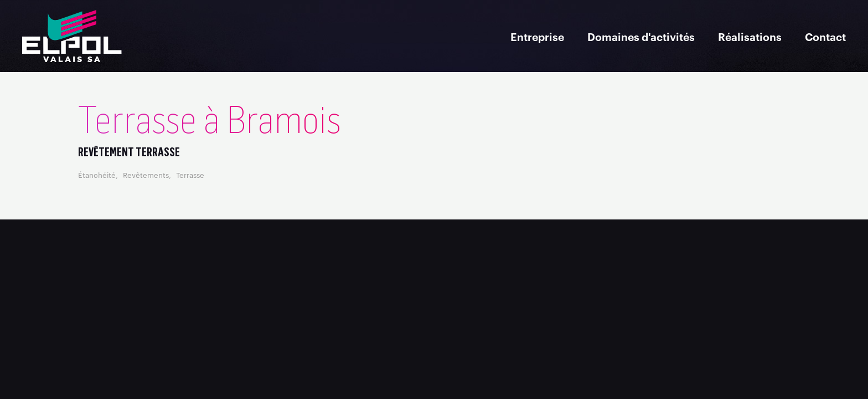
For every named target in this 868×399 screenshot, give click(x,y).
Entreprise (537, 36)
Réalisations (750, 36)
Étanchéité (97, 175)
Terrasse (190, 175)
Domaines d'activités (641, 36)
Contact (825, 36)
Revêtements (146, 175)
